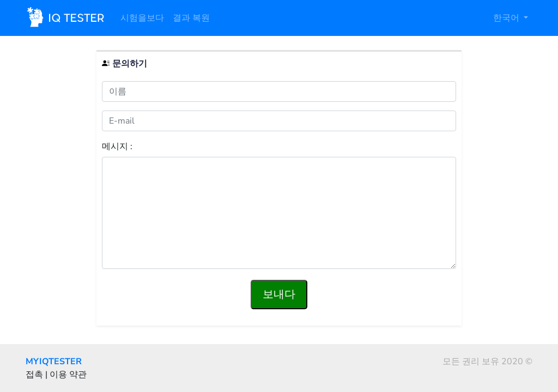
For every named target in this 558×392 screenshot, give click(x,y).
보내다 (279, 294)
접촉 (34, 375)
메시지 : (117, 147)
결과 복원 (191, 18)
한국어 (507, 18)
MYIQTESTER (54, 362)
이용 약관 (68, 375)
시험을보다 (142, 18)
